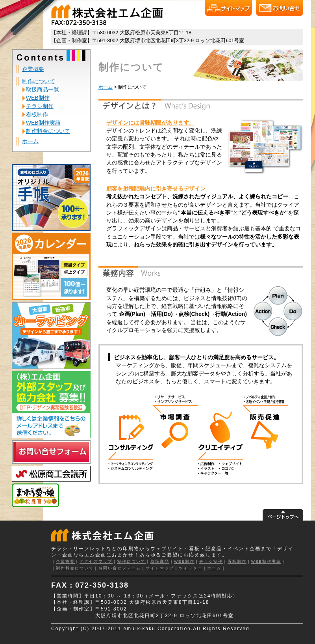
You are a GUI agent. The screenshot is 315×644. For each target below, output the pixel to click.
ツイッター (191, 568)
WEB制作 (38, 98)
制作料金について (48, 131)
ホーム (30, 141)
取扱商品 (160, 561)
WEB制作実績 (43, 123)
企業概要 (33, 69)
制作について (39, 81)
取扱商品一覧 (43, 90)
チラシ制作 (40, 106)
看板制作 (37, 114)
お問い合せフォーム (120, 568)
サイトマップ (160, 568)
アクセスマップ (96, 561)
